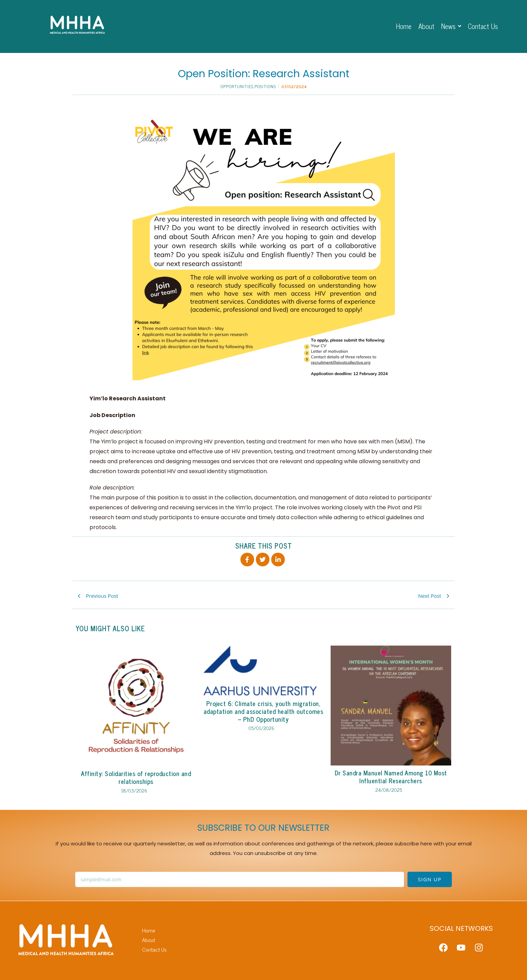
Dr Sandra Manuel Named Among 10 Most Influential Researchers (391, 777)
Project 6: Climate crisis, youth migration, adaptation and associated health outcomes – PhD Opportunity (263, 711)
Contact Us (154, 949)
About (149, 940)
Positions (265, 86)
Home (149, 930)
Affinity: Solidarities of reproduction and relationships (136, 777)
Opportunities (238, 86)
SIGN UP (430, 879)
